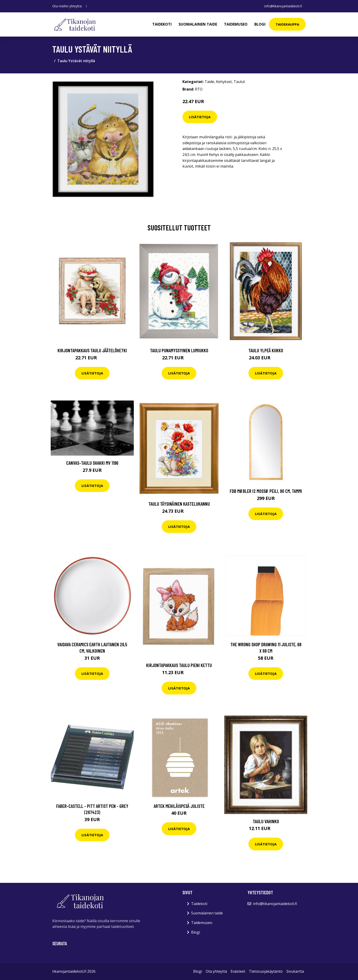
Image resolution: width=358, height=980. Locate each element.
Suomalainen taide (198, 24)
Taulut (239, 82)
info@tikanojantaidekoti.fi (283, 6)
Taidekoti (162, 24)
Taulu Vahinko (266, 821)
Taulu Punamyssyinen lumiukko (179, 350)
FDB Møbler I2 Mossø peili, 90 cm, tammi (266, 491)
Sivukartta (295, 971)
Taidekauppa (287, 24)
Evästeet (238, 971)
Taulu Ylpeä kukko (266, 350)
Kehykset (224, 82)
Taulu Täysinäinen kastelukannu (179, 504)
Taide (209, 82)
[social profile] (86, 6)
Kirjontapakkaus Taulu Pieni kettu (179, 665)
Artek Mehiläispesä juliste (179, 806)
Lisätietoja (200, 117)
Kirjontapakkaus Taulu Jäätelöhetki (92, 350)
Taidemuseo (236, 24)
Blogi (260, 24)
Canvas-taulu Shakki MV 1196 (92, 463)
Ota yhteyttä (216, 971)
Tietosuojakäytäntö (266, 971)
